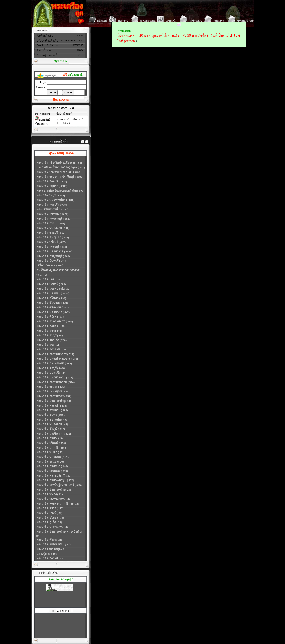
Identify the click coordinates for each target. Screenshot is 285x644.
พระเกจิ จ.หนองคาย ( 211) (53, 228)
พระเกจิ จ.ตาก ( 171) (49, 331)
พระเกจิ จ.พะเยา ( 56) (50, 452)
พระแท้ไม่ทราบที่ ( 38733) (53, 209)
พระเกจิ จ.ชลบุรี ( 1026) (51, 368)
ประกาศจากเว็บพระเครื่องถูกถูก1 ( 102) (61, 167)
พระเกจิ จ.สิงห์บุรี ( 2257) (52, 181)
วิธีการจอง (61, 61)
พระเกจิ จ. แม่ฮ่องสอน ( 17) (54, 544)
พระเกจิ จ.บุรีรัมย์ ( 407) (51, 242)
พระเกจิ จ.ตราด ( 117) (50, 508)
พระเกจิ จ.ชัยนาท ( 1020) (52, 303)
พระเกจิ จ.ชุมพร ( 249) (51, 415)
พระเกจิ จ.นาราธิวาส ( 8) (52, 448)
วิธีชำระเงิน (196, 21)
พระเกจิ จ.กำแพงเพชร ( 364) (54, 363)
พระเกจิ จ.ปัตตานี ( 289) (51, 284)
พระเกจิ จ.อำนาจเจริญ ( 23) (54, 490)
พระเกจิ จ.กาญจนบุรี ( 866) (53, 256)
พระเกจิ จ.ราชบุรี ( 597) (51, 233)
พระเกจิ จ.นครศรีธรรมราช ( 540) (57, 359)
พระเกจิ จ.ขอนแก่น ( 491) (52, 420)
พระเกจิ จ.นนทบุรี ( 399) (51, 373)
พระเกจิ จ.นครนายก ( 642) (53, 312)
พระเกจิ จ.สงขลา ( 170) (51, 326)
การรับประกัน (148, 21)
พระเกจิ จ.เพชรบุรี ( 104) (52, 247)
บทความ (123, 21)
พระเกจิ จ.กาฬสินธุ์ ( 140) (52, 466)
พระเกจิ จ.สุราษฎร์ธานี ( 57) (54, 476)
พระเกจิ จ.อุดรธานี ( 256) (52, 349)
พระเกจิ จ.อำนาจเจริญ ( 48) (54, 401)
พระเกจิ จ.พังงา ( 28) (49, 540)
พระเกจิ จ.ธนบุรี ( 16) (50, 335)
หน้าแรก (102, 21)
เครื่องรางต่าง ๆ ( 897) (50, 265)
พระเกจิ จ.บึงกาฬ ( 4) (50, 558)
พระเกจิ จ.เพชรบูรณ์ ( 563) (53, 391)
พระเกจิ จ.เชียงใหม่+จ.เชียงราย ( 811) (60, 163)
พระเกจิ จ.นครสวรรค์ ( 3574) (55, 251)
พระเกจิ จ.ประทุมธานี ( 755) (54, 289)
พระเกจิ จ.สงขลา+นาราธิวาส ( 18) (58, 504)
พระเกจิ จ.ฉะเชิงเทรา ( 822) (54, 434)
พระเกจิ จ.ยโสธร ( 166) (51, 518)
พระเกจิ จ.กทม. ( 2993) (51, 223)
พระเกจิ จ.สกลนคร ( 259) (52, 471)
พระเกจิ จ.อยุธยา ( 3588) (52, 186)
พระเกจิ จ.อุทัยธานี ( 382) (52, 410)
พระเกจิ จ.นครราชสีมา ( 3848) (56, 200)
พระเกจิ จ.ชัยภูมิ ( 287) (51, 429)
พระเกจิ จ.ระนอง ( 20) (50, 462)
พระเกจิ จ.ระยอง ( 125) (51, 387)
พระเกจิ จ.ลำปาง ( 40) (50, 438)
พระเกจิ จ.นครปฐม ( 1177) (53, 293)
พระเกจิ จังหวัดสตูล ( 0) (51, 549)
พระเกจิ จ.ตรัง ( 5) (48, 345)
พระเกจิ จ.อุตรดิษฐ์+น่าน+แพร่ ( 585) (59, 485)
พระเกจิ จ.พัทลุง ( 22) (50, 494)
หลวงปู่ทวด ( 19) (47, 554)
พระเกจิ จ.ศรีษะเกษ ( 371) (53, 307)
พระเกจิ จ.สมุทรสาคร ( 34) (53, 499)
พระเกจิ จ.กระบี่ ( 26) (49, 513)
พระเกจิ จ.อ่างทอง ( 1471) (52, 214)
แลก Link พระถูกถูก (61, 579)
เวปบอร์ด (171, 21)
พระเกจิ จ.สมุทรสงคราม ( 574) (56, 382)
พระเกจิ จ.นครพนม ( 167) (53, 457)
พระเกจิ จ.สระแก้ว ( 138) (52, 406)
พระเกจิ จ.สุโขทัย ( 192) (51, 298)
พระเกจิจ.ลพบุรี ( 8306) (51, 195)
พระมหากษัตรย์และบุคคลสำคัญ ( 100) (60, 191)
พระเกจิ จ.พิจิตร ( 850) (50, 317)
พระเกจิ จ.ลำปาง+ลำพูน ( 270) (55, 480)
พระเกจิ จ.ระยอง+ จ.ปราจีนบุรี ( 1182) (60, 177)
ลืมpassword (61, 100)
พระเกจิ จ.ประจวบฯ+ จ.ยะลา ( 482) (58, 172)
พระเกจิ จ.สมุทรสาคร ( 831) (54, 396)
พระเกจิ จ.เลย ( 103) (49, 279)
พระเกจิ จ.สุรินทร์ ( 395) (51, 443)
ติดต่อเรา (219, 21)
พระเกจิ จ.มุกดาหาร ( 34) (52, 527)
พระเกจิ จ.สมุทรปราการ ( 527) (55, 354)
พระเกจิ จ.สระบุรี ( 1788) (52, 205)
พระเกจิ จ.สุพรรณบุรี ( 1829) (54, 219)
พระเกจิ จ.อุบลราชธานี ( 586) (55, 321)
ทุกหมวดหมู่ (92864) (61, 153)
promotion (124, 31)
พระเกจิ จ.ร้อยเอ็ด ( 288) (52, 340)
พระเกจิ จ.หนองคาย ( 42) (52, 424)
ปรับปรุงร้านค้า (246, 21)
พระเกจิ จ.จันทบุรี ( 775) (51, 261)
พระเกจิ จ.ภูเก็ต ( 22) (49, 522)
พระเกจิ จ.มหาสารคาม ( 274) (55, 377)
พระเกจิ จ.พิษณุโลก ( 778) (53, 237)
